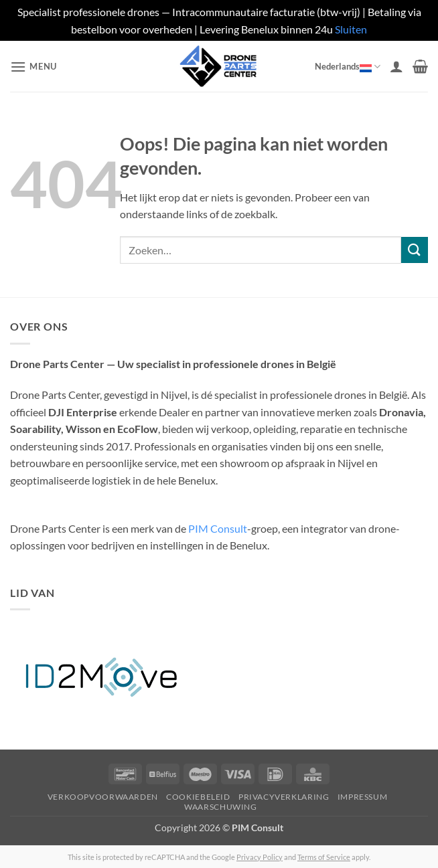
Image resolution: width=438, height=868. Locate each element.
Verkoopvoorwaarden (103, 797)
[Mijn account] (396, 66)
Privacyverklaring (284, 797)
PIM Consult (218, 528)
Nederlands (348, 67)
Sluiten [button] (351, 29)
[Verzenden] (415, 250)
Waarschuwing (220, 807)
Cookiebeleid (198, 797)
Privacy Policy (260, 857)
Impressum (363, 797)
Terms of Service (324, 857)
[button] (33, 67)
